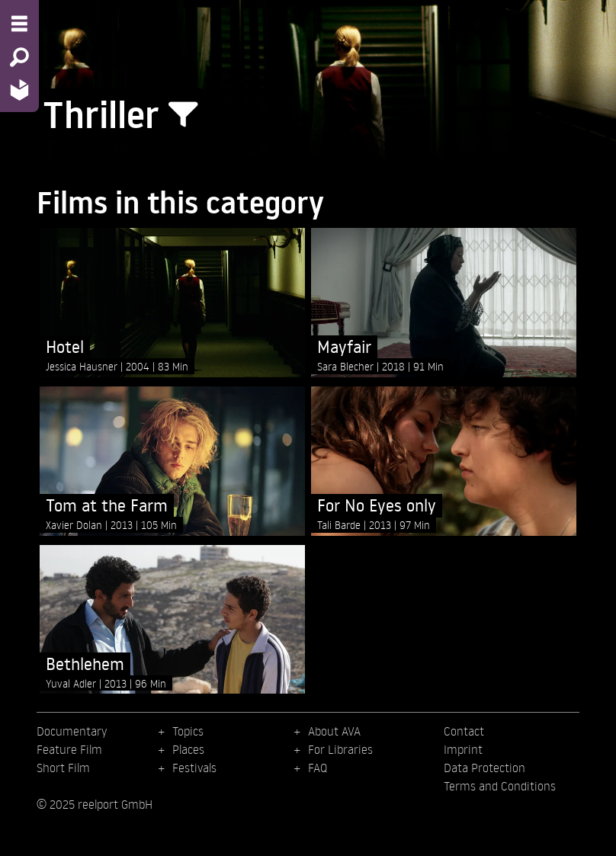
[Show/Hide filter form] (183, 115)
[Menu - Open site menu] (19, 24)
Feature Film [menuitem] (69, 749)
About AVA (334, 731)
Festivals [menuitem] (194, 768)
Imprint (463, 749)
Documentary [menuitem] (72, 731)
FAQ (318, 768)
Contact (464, 731)
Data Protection (484, 768)
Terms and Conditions (500, 786)
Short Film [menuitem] (63, 768)
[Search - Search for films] (19, 57)
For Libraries (340, 749)
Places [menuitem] (188, 749)
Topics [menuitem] (188, 731)
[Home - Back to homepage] (19, 90)
